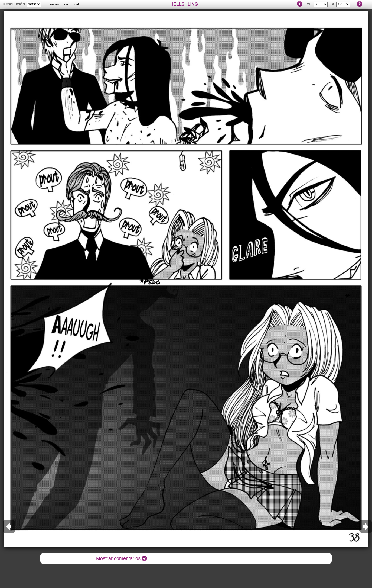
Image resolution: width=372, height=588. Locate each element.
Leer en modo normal (63, 4)
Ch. (310, 4)
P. (333, 4)
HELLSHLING (184, 4)
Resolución (14, 4)
